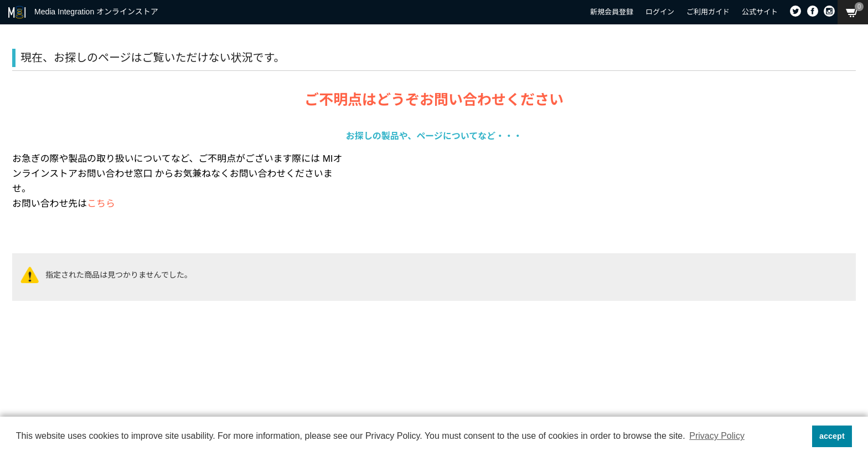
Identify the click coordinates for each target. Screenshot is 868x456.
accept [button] (832, 436)
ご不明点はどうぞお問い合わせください (434, 100)
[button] (800, 437)
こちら (101, 204)
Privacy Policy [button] (717, 436)
